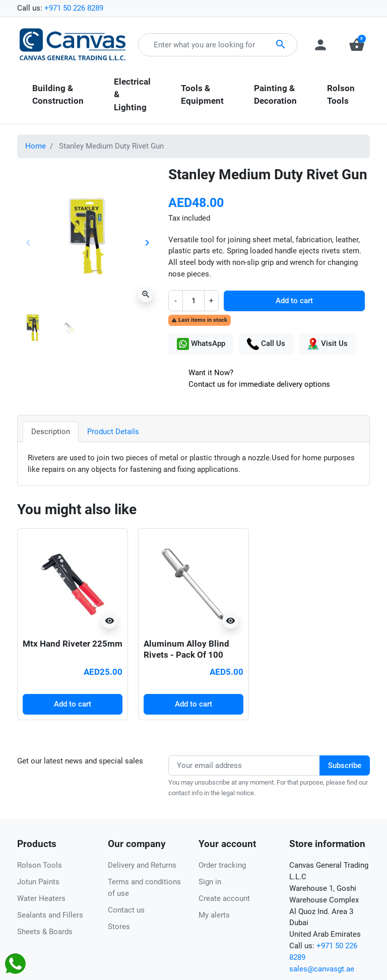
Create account (224, 898)
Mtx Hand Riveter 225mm (73, 644)
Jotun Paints (38, 882)
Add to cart (294, 301)
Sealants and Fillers (50, 915)
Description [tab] (51, 432)
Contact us (126, 910)
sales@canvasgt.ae (322, 969)
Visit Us (327, 344)
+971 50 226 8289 (74, 8)
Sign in (210, 882)
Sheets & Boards (45, 932)
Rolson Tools (40, 865)
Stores (119, 927)
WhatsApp (201, 344)
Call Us (266, 344)
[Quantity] (193, 300)
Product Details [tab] (113, 432)
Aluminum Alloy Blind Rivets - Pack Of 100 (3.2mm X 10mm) (186, 655)
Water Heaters (41, 898)
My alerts (214, 915)
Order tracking (222, 865)
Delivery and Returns (142, 865)
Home (36, 146)
